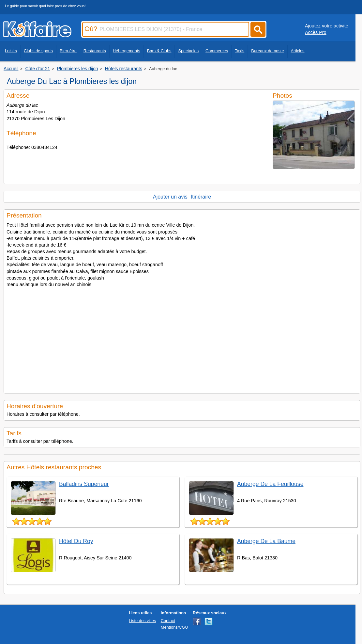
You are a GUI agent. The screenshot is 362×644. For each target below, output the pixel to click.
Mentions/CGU (174, 627)
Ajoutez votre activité (327, 26)
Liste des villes (142, 621)
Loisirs (11, 51)
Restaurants (95, 51)
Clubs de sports (38, 51)
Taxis (240, 51)
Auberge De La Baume (266, 541)
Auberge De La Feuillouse (270, 484)
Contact (168, 621)
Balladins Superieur (84, 484)
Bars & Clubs (159, 51)
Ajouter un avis (170, 197)
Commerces (217, 51)
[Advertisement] (182, 338)
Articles (298, 51)
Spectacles (188, 51)
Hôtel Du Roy (76, 541)
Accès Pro (316, 32)
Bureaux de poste (267, 51)
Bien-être (68, 51)
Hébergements (127, 51)
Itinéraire (201, 197)
